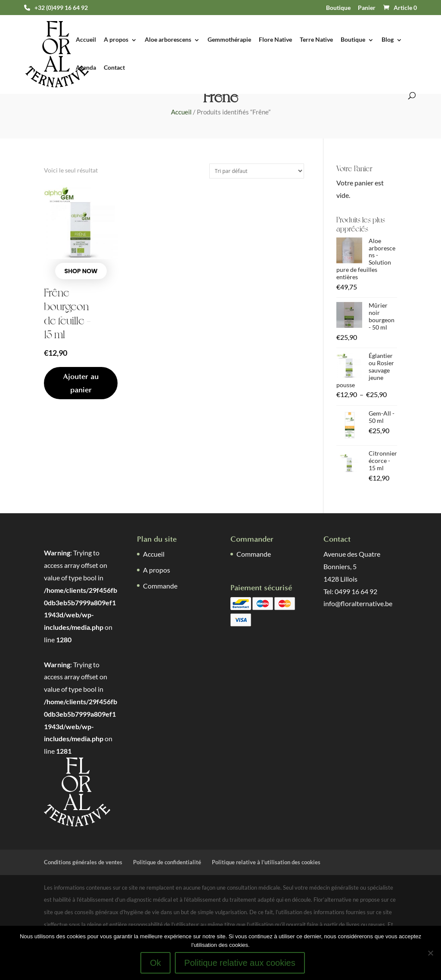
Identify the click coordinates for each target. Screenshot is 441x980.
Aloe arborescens (168, 40)
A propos (116, 40)
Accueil (86, 40)
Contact (114, 68)
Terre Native (316, 40)
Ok (155, 963)
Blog (388, 40)
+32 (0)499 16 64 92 (61, 8)
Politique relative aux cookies (240, 963)
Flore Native (275, 40)
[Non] (430, 953)
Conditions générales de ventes (83, 862)
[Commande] (257, 171)
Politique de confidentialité (167, 862)
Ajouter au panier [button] (81, 383)
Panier (367, 8)
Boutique (338, 8)
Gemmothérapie (229, 40)
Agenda (86, 68)
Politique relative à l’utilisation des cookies (266, 862)
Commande (160, 586)
